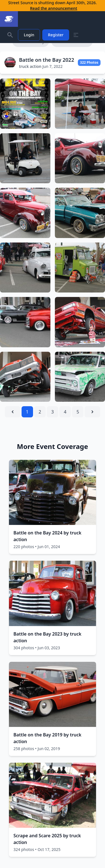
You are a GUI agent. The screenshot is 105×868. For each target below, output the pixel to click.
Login (29, 35)
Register (56, 35)
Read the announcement (53, 8)
